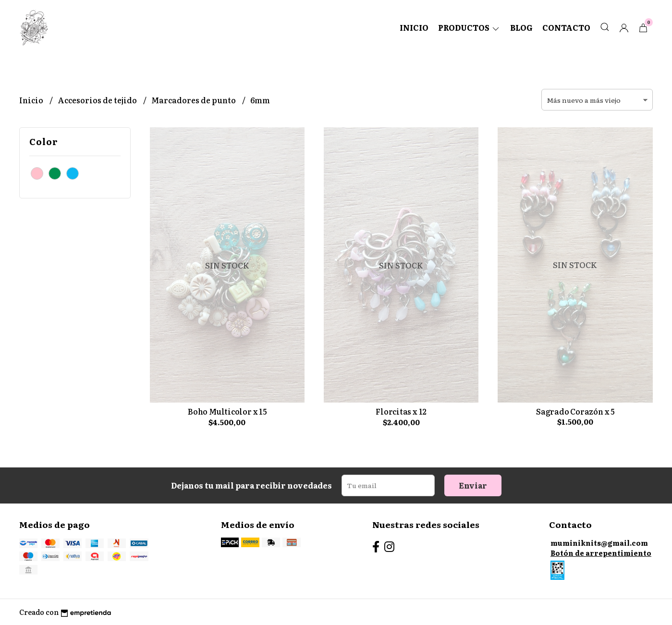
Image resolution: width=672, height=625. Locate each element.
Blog (521, 27)
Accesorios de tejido (98, 100)
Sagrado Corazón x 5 (575, 411)
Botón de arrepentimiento (601, 553)
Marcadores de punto (194, 100)
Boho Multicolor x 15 (227, 411)
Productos (469, 27)
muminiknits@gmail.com (599, 543)
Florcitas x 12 (401, 411)
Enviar (473, 485)
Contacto (566, 27)
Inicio (414, 27)
